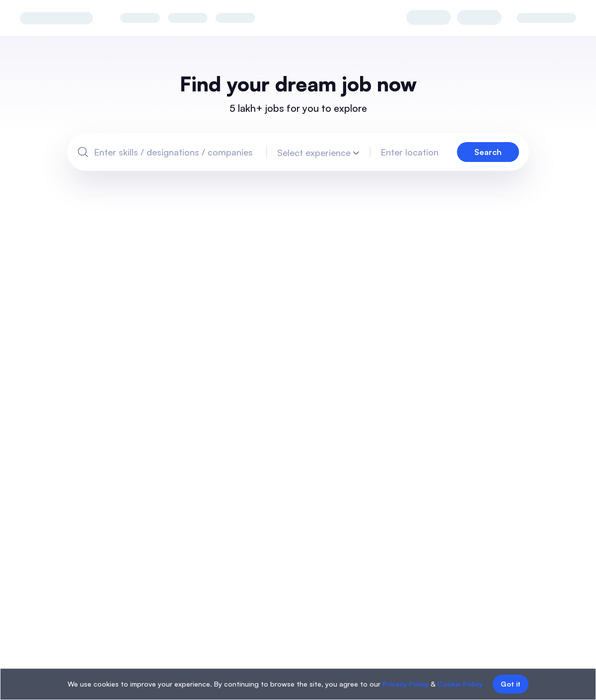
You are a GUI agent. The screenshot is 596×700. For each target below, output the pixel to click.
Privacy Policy (406, 684)
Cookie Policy (460, 684)
